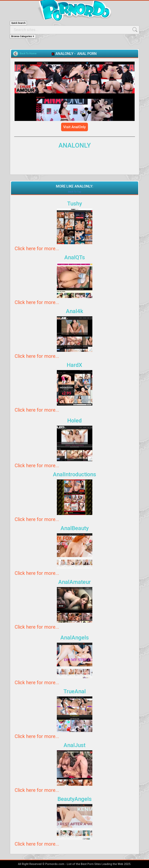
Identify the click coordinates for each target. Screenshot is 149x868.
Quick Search (18, 23)
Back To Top (75, 192)
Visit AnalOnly (74, 127)
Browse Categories (23, 36)
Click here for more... (37, 249)
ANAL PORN (87, 54)
